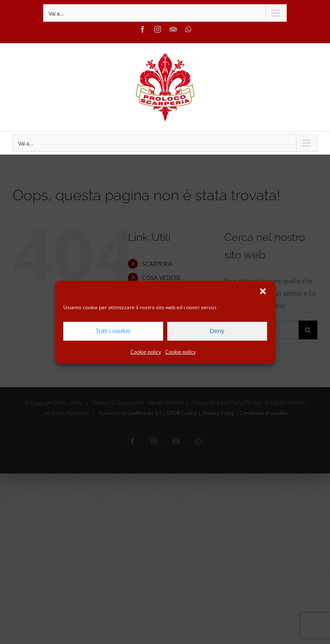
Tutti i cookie (113, 331)
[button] (263, 291)
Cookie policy (146, 352)
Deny (217, 331)
